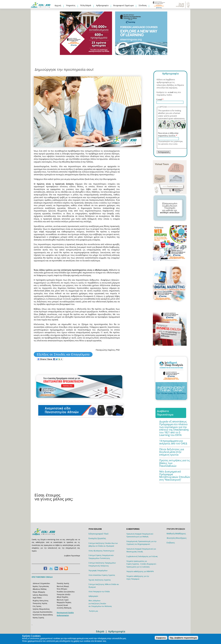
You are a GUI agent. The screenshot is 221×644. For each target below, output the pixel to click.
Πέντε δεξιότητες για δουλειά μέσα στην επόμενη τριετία (172, 452)
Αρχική (58, 5)
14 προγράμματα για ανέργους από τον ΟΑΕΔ (173, 442)
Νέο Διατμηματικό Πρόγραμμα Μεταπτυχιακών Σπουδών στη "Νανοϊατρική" (175, 476)
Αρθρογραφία (102, 5)
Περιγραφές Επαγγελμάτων (98, 571)
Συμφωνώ (161, 638)
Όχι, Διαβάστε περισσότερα (183, 638)
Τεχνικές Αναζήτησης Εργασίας (100, 580)
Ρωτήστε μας (94, 611)
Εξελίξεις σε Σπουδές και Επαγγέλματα (63, 354)
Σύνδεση (143, 5)
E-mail (160, 100)
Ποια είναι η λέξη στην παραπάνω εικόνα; (168, 134)
